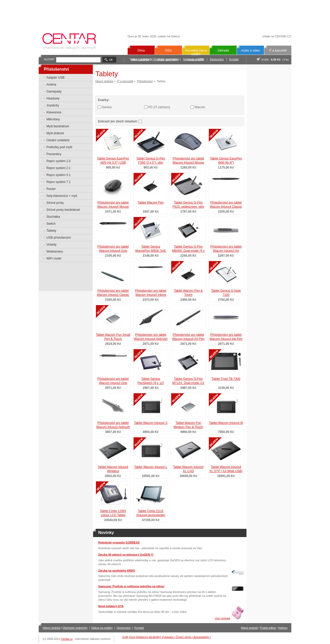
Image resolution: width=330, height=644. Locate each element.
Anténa (51, 85)
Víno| (133, 637)
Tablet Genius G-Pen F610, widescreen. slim (188, 205)
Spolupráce (217, 59)
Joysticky (53, 105)
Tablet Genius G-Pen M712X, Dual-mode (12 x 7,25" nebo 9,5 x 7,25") (188, 381)
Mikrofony (53, 119)
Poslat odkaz (268, 628)
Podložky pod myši (59, 147)
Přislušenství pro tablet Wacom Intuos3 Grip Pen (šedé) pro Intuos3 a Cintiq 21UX (113, 381)
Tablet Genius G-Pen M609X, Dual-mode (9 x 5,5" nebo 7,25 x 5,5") (188, 249)
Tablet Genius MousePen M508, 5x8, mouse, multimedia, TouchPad (151, 249)
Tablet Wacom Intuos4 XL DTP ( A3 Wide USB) (226, 469)
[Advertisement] (165, 13)
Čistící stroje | (185, 637)
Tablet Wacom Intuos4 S (151, 423)
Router (51, 189)
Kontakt (234, 59)
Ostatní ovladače (58, 140)
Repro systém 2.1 (59, 168)
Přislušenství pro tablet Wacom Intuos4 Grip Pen (113, 249)
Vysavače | (169, 637)
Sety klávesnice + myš (62, 196)
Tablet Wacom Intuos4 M (226, 423)
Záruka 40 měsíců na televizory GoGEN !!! (126, 555)
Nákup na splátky (102, 628)
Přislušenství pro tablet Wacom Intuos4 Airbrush (151, 337)
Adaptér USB (55, 78)
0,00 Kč (276, 60)
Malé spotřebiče (168, 60)
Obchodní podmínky (75, 628)
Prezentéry (54, 154)
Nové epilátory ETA (111, 606)
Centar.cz (67, 639)
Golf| (126, 637)
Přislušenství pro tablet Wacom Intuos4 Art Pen (188, 337)
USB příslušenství (59, 238)
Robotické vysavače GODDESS (119, 542)
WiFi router (54, 258)
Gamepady (54, 91)
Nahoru (283, 628)
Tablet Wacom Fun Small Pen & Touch (113, 337)
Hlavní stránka (104, 81)
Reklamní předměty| (149, 637)
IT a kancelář (278, 51)
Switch (51, 224)
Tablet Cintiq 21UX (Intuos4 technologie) (151, 513)
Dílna (141, 51)
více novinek (222, 618)
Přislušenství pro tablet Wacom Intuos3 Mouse (188, 161)
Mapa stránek (249, 628)
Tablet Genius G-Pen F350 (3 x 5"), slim (151, 161)
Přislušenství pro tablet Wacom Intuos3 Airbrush (113, 425)
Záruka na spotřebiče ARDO (117, 571)
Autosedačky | (202, 637)
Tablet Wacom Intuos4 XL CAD (188, 469)
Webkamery (55, 252)
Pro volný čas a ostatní (196, 52)
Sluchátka (53, 217)
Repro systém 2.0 (59, 161)
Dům (168, 51)
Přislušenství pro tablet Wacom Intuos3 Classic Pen (113, 293)
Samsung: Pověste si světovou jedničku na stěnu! (131, 586)
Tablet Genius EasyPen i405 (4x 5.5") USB (113, 161)
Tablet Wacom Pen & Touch (188, 293)
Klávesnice (54, 112)
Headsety (53, 98)
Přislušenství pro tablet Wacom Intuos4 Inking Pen (151, 293)
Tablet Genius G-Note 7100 (226, 293)
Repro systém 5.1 (59, 175)
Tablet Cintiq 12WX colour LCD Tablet (113, 513)
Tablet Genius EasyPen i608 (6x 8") (226, 161)
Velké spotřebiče (141, 60)
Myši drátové (55, 133)
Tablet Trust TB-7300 (226, 379)
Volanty (51, 245)
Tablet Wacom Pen (151, 203)
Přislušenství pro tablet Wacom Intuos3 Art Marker (226, 249)
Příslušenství (145, 81)
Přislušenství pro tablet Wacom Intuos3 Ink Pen (226, 337)
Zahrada (223, 51)
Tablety (51, 231)
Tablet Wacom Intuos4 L (151, 467)
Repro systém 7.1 (59, 182)
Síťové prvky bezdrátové (63, 210)
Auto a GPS (196, 60)
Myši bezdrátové (58, 126)
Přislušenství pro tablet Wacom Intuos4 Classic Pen (226, 205)
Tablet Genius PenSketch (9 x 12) (151, 381)
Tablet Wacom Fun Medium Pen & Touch (188, 425)
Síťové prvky (55, 203)
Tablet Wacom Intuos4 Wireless (113, 469)
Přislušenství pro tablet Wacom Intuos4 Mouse (113, 205)
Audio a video (250, 51)
